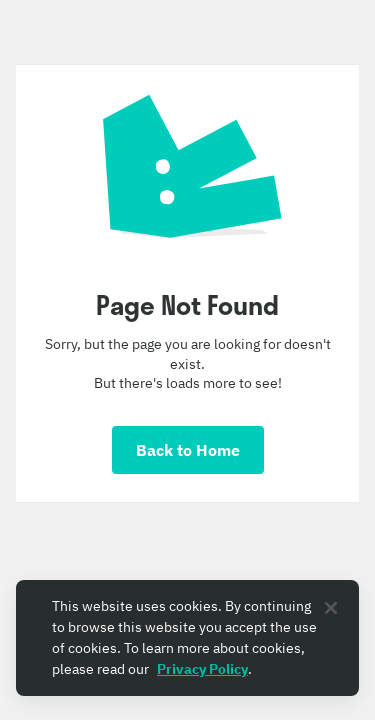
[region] (187, 638)
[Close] (331, 608)
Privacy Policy (202, 669)
